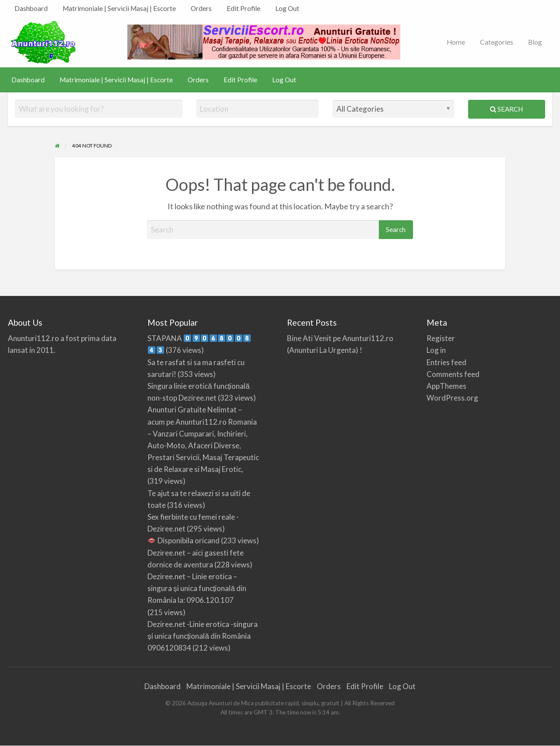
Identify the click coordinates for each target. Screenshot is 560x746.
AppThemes (446, 386)
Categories (497, 42)
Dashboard (31, 8)
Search (506, 109)
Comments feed (453, 374)
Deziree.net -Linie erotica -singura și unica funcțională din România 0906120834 (203, 636)
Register (441, 338)
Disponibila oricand (184, 540)
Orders (201, 8)
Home (456, 42)
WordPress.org (452, 398)
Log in (436, 350)
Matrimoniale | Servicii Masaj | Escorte (119, 8)
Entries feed (446, 362)
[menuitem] (31, 9)
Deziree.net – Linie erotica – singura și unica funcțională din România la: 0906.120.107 (197, 588)
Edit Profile (243, 8)
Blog (535, 42)
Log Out (287, 8)
